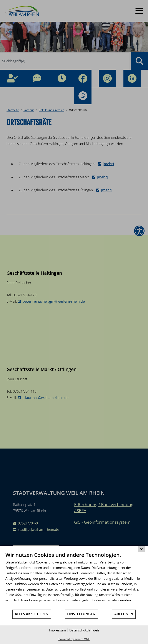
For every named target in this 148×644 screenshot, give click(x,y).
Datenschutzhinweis (84, 630)
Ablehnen (124, 614)
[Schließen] (141, 549)
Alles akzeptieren (32, 614)
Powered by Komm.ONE (74, 639)
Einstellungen (81, 614)
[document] (74, 580)
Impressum (57, 630)
